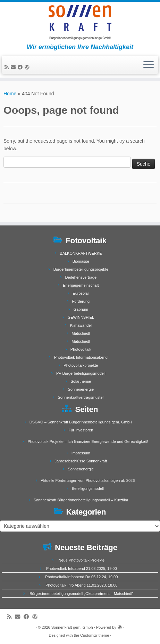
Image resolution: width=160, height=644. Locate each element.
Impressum (81, 453)
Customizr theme (95, 635)
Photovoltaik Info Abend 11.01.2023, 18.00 (81, 585)
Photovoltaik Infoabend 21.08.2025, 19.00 (82, 569)
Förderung (81, 301)
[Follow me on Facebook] (21, 67)
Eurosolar (81, 293)
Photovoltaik (81, 349)
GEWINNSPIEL (81, 317)
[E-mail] (14, 67)
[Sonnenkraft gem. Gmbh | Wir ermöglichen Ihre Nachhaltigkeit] (80, 23)
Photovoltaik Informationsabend (81, 357)
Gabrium (81, 309)
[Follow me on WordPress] (28, 67)
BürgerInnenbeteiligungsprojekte (81, 269)
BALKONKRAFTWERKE (81, 253)
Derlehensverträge (81, 277)
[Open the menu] (149, 65)
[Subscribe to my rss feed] (8, 67)
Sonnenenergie (81, 389)
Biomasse (81, 261)
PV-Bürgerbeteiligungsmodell (81, 373)
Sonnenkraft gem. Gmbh (72, 627)
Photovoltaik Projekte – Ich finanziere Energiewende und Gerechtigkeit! (88, 442)
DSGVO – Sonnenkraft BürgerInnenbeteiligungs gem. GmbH (81, 422)
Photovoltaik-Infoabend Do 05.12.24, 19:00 (81, 577)
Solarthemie (81, 381)
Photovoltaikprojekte (81, 365)
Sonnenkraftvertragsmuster (81, 397)
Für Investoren (81, 430)
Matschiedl (81, 333)
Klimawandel (81, 325)
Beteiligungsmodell (88, 488)
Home (10, 94)
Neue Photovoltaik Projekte (81, 560)
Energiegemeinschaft (81, 285)
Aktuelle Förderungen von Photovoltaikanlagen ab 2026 (88, 480)
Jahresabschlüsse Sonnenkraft (81, 461)
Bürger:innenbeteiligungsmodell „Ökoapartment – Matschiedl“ (81, 594)
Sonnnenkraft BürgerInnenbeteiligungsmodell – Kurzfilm (81, 500)
